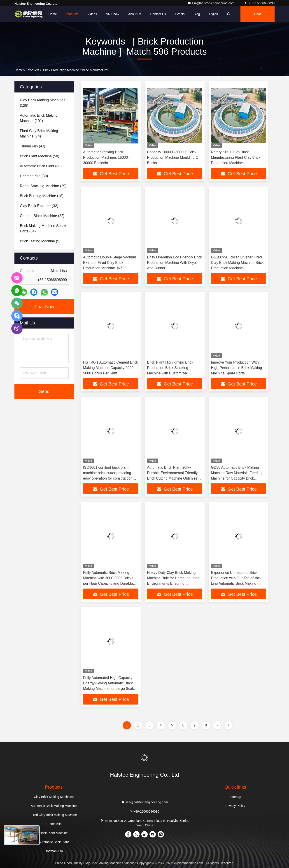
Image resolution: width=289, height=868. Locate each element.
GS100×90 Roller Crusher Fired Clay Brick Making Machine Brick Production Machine (237, 263)
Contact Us (158, 14)
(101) (39, 118)
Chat (258, 14)
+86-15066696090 (259, 3)
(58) (40, 156)
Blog (197, 14)
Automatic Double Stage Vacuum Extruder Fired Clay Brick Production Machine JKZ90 (110, 263)
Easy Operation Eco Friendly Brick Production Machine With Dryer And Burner (175, 263)
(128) (43, 103)
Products (72, 14)
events (180, 14)
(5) (40, 241)
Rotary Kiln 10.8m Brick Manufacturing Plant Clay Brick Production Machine (236, 157)
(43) (33, 146)
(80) (41, 166)
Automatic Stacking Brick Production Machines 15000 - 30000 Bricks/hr (107, 157)
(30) (34, 176)
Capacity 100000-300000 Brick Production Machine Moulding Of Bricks (173, 157)
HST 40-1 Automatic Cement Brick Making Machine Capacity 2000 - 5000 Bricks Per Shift (111, 368)
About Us (135, 14)
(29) (43, 186)
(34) (43, 228)
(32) (39, 206)
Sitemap (235, 797)
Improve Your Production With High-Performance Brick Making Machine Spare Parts (236, 368)
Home (52, 14)
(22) (42, 216)
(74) (39, 134)
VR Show (113, 14)
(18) (42, 196)
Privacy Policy (235, 806)
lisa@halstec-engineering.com (211, 3)
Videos (92, 14)
